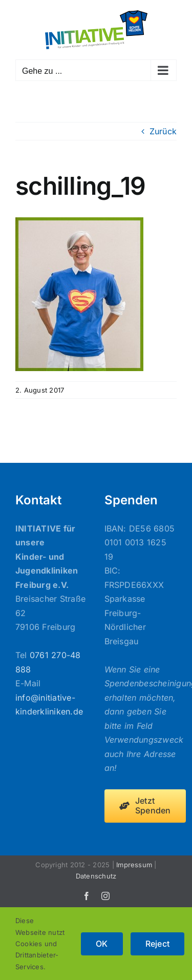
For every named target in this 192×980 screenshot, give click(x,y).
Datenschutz (96, 876)
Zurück (163, 131)
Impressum (134, 865)
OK (102, 944)
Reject (157, 944)
